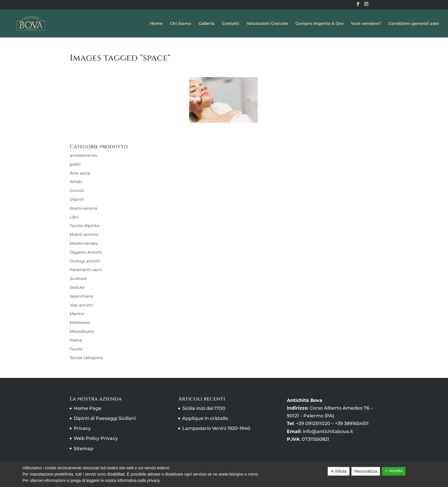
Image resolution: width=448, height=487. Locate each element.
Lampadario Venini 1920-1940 (216, 428)
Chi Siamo (181, 24)
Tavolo (76, 349)
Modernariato (84, 243)
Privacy (82, 428)
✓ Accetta (394, 471)
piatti (75, 164)
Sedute (77, 287)
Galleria (207, 24)
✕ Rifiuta (339, 471)
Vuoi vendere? (366, 24)
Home (156, 24)
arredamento (83, 155)
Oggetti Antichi (86, 252)
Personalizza (366, 471)
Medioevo (80, 322)
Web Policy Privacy (96, 438)
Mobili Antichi (84, 235)
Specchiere (81, 296)
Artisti (76, 182)
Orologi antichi (85, 261)
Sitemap (84, 449)
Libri (74, 217)
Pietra (76, 340)
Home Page (88, 408)
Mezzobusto (82, 331)
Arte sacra (80, 173)
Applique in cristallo (205, 418)
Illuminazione (84, 208)
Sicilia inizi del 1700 (204, 408)
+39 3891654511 (352, 423)
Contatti (231, 24)
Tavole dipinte (84, 226)
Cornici (77, 191)
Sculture (78, 278)
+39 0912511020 (313, 423)
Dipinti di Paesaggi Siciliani (105, 418)
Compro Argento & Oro (319, 24)
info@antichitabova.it (328, 431)
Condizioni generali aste (414, 24)
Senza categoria (86, 358)
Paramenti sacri (86, 270)
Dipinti (77, 199)
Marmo (77, 314)
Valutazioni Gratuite (267, 24)
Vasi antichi (81, 305)
